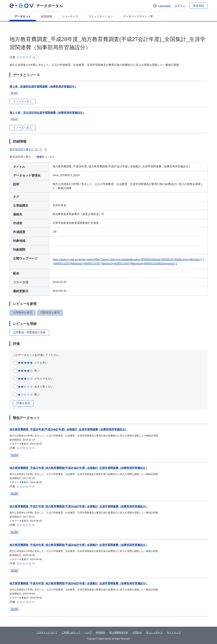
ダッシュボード (154, 632)
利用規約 (101, 632)
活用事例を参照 (23, 312)
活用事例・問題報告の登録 (29, 332)
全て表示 (50, 157)
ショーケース (70, 16)
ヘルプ (88, 632)
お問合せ (137, 632)
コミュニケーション (101, 16)
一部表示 (39, 157)
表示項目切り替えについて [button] (28, 149)
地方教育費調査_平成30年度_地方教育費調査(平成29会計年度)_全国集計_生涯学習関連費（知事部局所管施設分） (79, 583)
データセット (23, 16)
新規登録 (199, 6)
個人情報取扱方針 (119, 632)
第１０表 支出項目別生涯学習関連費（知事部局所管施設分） (47, 113)
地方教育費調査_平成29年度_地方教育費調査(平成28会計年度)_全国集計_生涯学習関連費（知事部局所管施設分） (79, 545)
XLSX (14, 455)
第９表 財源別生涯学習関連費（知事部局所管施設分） (43, 87)
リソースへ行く (23, 101)
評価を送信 (23, 403)
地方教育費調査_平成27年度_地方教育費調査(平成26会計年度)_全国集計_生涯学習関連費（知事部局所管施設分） (79, 468)
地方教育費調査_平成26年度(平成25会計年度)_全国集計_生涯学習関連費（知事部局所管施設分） (69, 429)
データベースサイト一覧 (138, 16)
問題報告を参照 (50, 312)
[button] (162, 6)
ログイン (180, 6)
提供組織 (46, 16)
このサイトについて (47, 632)
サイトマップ (174, 632)
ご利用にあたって (71, 632)
